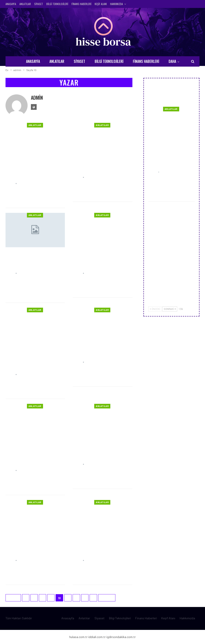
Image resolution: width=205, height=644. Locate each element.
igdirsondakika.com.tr (121, 637)
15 (93, 598)
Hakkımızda (117, 4)
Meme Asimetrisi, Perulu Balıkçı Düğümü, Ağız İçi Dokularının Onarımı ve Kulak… (30, 453)
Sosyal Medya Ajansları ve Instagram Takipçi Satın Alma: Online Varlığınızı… (100, 546)
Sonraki (107, 598)
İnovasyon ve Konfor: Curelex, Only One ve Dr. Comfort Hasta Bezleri (30, 169)
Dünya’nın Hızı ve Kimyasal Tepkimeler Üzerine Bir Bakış (102, 351)
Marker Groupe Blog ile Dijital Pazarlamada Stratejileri (182, 251)
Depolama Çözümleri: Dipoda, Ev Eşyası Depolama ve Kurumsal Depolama (101, 259)
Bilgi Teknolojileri (57, 4)
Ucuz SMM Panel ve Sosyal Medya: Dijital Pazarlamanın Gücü (35, 546)
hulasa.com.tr (78, 637)
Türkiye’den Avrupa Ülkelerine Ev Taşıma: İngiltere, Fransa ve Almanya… (27, 357)
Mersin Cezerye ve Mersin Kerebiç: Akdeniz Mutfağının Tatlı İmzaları (171, 217)
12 (76, 598)
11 (68, 598)
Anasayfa (11, 4)
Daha (172, 61)
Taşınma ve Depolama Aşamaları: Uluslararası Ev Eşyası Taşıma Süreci (35, 259)
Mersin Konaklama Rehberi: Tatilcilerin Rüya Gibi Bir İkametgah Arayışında (101, 450)
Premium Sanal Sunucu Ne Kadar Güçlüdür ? (100, 166)
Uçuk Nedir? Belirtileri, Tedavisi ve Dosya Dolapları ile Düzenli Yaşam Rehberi (169, 152)
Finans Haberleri (81, 4)
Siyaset (39, 4)
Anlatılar (25, 4)
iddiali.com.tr (97, 637)
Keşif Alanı (101, 4)
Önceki (13, 598)
